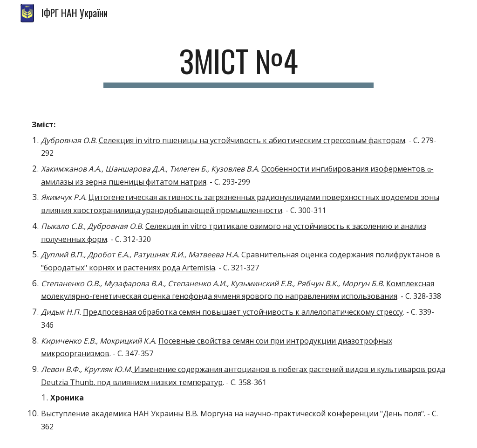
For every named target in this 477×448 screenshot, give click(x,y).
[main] (238, 65)
